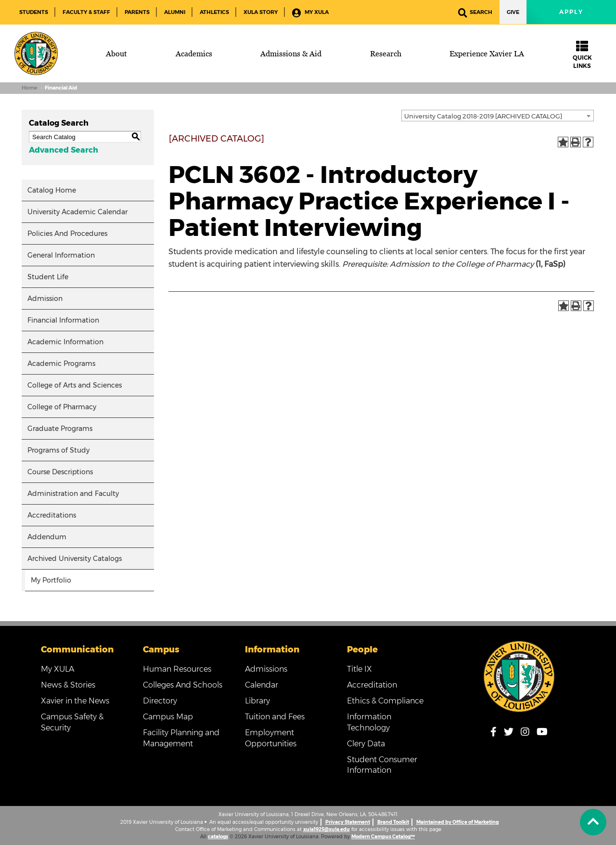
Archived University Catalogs (75, 559)
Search (475, 13)
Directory (160, 701)
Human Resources (177, 669)
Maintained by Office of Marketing (457, 822)
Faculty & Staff (86, 12)
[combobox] (498, 116)
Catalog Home (52, 190)
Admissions (266, 669)
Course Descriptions (60, 472)
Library (257, 701)
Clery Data (366, 744)
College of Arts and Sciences (75, 385)
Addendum (47, 537)
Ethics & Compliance (385, 701)
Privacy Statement (348, 822)
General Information (61, 255)
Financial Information (63, 320)
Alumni (175, 12)
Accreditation (372, 685)
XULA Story (261, 12)
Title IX (359, 669)
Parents (137, 12)
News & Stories (68, 685)
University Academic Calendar (77, 212)
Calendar (262, 685)
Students (34, 12)
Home (29, 88)
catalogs (218, 837)
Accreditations (52, 515)
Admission (45, 299)
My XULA (310, 13)
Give (513, 12)
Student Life (48, 277)
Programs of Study (58, 450)
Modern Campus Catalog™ (383, 837)
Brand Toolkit (393, 822)
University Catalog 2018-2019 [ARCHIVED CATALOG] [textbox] (483, 116)
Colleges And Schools (183, 685)
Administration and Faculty (73, 494)
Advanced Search (64, 150)
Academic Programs (61, 364)
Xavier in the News (75, 701)
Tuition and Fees (275, 717)
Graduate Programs (60, 429)
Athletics (214, 12)
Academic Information (65, 342)
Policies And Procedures (67, 234)
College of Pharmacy (62, 407)
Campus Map (168, 717)
